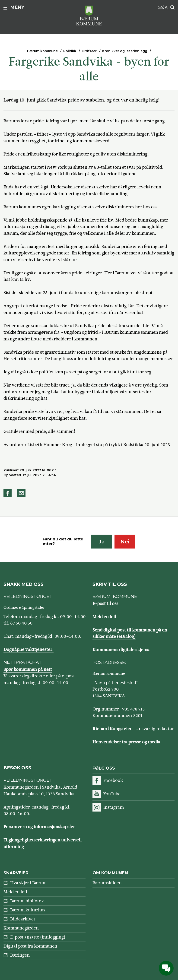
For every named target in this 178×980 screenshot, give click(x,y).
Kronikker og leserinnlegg (125, 51)
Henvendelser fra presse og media (126, 742)
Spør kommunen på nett (28, 669)
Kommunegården (21, 928)
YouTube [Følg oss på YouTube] (112, 794)
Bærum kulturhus (28, 910)
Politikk (70, 51)
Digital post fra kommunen (30, 946)
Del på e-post (22, 493)
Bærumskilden (107, 883)
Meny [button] (17, 7)
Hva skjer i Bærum (28, 883)
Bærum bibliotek (27, 901)
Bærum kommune (42, 51)
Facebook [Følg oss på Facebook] (113, 780)
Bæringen (20, 955)
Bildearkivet (23, 919)
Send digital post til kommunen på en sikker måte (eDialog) (130, 633)
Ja (102, 542)
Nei (125, 542)
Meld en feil (104, 617)
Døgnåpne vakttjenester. (29, 649)
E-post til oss (105, 604)
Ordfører (89, 51)
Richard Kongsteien (113, 729)
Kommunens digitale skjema (121, 650)
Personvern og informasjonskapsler (39, 827)
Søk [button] (163, 7)
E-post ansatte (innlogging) (38, 937)
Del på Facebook (8, 493)
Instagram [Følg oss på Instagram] (114, 807)
